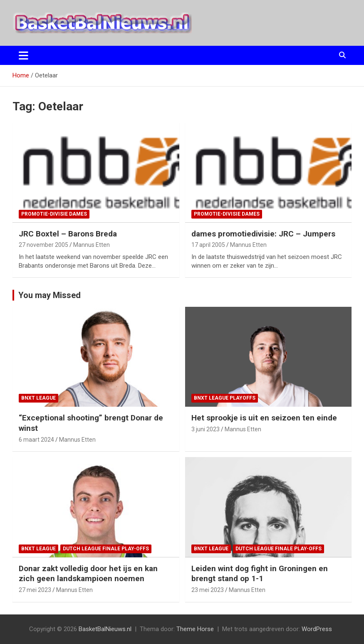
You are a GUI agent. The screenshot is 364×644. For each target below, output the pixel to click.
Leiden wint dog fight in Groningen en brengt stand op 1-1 (260, 574)
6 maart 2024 (36, 440)
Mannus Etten (92, 245)
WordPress (317, 629)
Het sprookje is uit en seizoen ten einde (264, 418)
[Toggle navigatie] (24, 55)
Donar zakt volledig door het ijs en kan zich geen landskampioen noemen (88, 574)
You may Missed (50, 295)
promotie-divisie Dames (54, 214)
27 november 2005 (43, 245)
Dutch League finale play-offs (106, 549)
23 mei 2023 (208, 590)
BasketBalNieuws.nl (105, 629)
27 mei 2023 (35, 590)
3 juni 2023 (206, 429)
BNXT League (38, 398)
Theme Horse (195, 629)
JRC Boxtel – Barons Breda (68, 234)
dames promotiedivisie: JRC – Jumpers (263, 234)
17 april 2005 (208, 245)
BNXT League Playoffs (225, 398)
